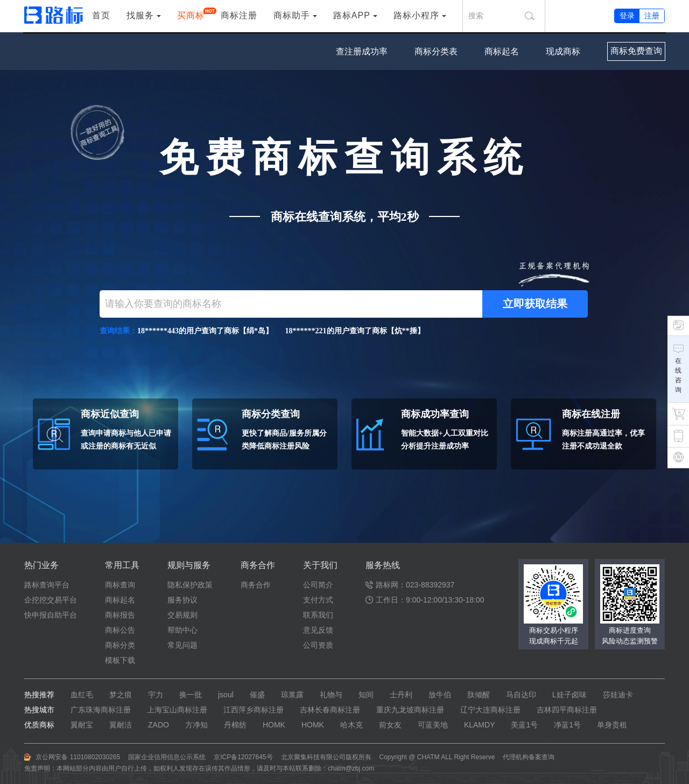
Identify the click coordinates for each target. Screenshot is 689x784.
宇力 (156, 695)
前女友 (390, 725)
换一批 (191, 695)
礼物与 (331, 695)
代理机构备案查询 (529, 757)
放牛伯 (440, 695)
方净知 (196, 725)
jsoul (226, 695)
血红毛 (82, 695)
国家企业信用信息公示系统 (167, 757)
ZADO (159, 725)
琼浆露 (292, 695)
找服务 (140, 15)
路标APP (352, 15)
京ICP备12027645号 (243, 757)
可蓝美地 (433, 725)
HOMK (274, 725)
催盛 (257, 695)
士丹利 (401, 695)
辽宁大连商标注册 (490, 710)
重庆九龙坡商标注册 (410, 710)
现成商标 (563, 51)
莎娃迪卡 (618, 695)
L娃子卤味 (570, 695)
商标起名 (502, 51)
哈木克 (351, 725)
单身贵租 (612, 725)
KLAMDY (480, 725)
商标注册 (239, 15)
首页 (101, 15)
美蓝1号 (524, 725)
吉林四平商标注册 (567, 710)
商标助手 (292, 15)
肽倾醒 (479, 695)
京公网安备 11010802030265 (78, 757)
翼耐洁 (121, 725)
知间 (366, 695)
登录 (627, 16)
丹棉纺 (235, 725)
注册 (652, 16)
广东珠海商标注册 (101, 710)
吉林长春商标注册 (330, 710)
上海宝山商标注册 (177, 710)
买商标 (191, 15)
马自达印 (521, 695)
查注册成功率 (362, 51)
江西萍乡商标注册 (254, 710)
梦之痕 (121, 695)
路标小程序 (416, 15)
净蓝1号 (567, 725)
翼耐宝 (82, 725)
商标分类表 (436, 51)
